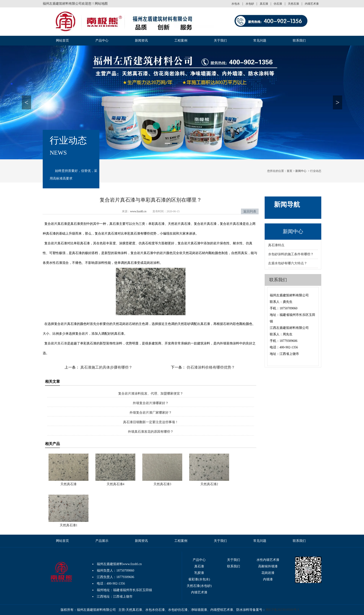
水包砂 (250, 4)
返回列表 (250, 211)
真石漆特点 (276, 245)
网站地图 (101, 4)
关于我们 (220, 41)
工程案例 (181, 41)
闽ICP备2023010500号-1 (282, 610)
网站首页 (62, 41)
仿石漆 (278, 4)
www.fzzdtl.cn (138, 211)
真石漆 (264, 4)
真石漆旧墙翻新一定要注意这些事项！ (151, 422)
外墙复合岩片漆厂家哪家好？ (151, 413)
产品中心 (102, 41)
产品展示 (102, 541)
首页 (289, 171)
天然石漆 (293, 4)
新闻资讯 (141, 41)
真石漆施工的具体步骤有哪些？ (106, 367)
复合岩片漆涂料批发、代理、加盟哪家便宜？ (151, 394)
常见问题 (260, 41)
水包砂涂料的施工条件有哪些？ (291, 254)
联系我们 (299, 41)
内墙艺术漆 (312, 4)
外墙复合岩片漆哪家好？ (151, 403)
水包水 (236, 4)
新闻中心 (301, 171)
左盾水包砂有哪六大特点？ (288, 263)
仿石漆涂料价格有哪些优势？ (210, 367)
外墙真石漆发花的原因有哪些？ (151, 432)
